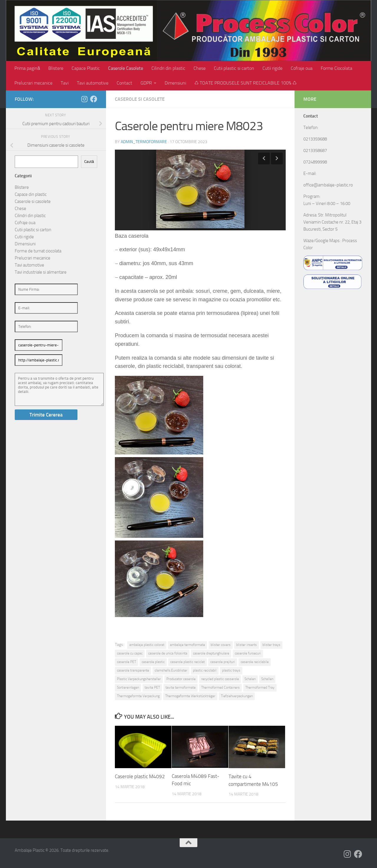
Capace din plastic (31, 194)
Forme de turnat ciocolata (38, 251)
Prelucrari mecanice (33, 83)
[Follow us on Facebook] (94, 99)
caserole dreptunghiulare (211, 653)
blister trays (271, 645)
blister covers (221, 645)
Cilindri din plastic (168, 68)
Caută (89, 162)
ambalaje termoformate (187, 645)
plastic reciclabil (205, 670)
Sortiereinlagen (128, 687)
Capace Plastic (86, 68)
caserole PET (127, 662)
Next (277, 158)
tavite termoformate (181, 687)
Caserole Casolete (126, 68)
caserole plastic (153, 662)
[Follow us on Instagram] (84, 99)
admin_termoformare (144, 142)
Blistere (56, 68)
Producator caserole (181, 679)
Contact (124, 83)
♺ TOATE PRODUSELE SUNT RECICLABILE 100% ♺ (245, 83)
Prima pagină (27, 68)
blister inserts (247, 645)
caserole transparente (133, 670)
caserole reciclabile (255, 662)
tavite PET (152, 687)
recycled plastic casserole (220, 679)
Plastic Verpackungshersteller (139, 679)
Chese (200, 68)
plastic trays (231, 670)
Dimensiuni (175, 83)
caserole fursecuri (248, 653)
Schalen (250, 679)
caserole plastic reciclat (187, 662)
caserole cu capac (130, 653)
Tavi (65, 83)
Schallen (267, 679)
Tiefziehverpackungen (237, 696)
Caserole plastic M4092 (140, 776)
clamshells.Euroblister (171, 670)
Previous (264, 158)
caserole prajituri (223, 662)
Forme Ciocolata (337, 68)
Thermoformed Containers (220, 687)
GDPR (146, 83)
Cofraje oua (302, 68)
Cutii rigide (272, 68)
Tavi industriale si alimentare (41, 272)
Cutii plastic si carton (234, 68)
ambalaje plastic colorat (147, 645)
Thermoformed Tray (260, 687)
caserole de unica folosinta (168, 653)
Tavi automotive (93, 83)
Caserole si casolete (140, 99)
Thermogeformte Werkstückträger (190, 696)
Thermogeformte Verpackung (138, 696)
